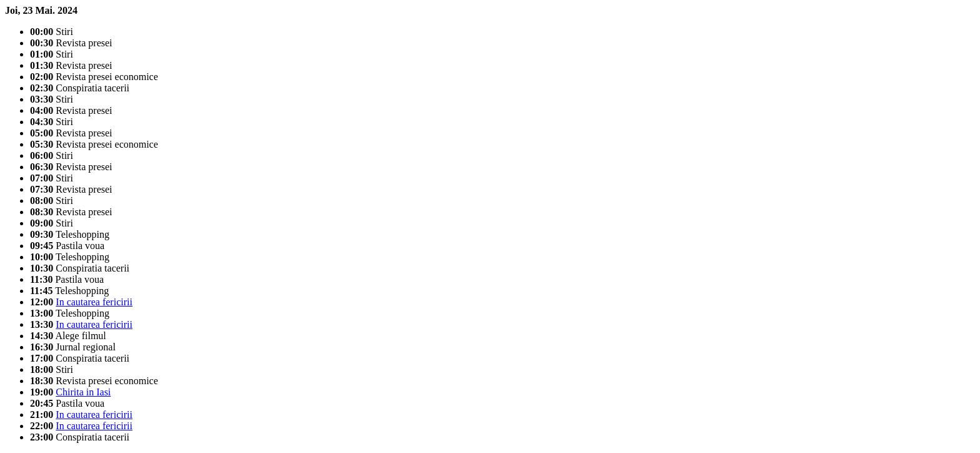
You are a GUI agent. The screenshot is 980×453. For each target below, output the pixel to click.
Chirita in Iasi (83, 392)
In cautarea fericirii (94, 302)
